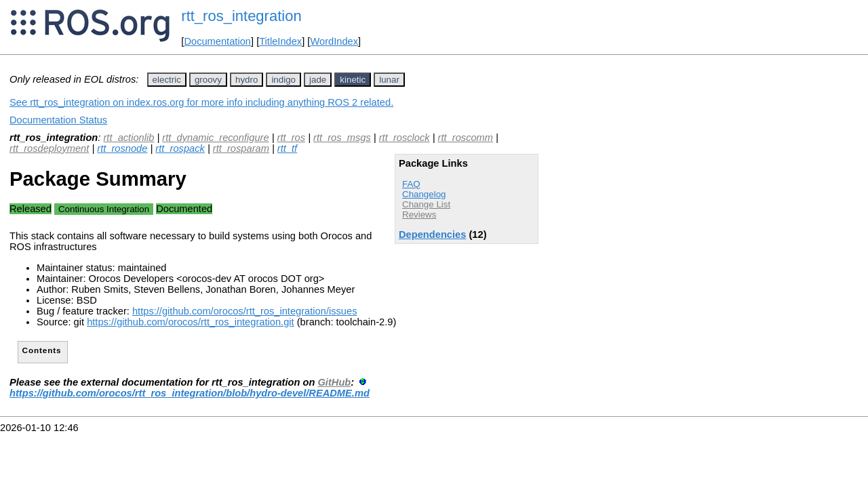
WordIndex (334, 41)
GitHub (334, 382)
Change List (426, 204)
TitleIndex (280, 41)
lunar (389, 80)
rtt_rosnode (122, 148)
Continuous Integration (104, 209)
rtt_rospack (180, 148)
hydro (246, 80)
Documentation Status (58, 120)
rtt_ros (292, 138)
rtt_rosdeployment (49, 148)
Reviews (419, 215)
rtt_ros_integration (241, 16)
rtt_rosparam (241, 148)
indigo (283, 80)
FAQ (411, 184)
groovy (208, 80)
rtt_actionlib (129, 138)
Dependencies (432, 235)
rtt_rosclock (405, 138)
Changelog (424, 194)
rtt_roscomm (466, 138)
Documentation (217, 41)
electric (167, 80)
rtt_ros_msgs (342, 138)
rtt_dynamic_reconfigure (215, 138)
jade (318, 80)
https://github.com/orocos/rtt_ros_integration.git (191, 322)
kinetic (353, 80)
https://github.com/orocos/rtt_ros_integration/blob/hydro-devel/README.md (190, 393)
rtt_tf (287, 148)
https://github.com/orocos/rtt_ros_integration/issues (245, 311)
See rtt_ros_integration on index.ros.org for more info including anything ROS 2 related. (201, 102)
